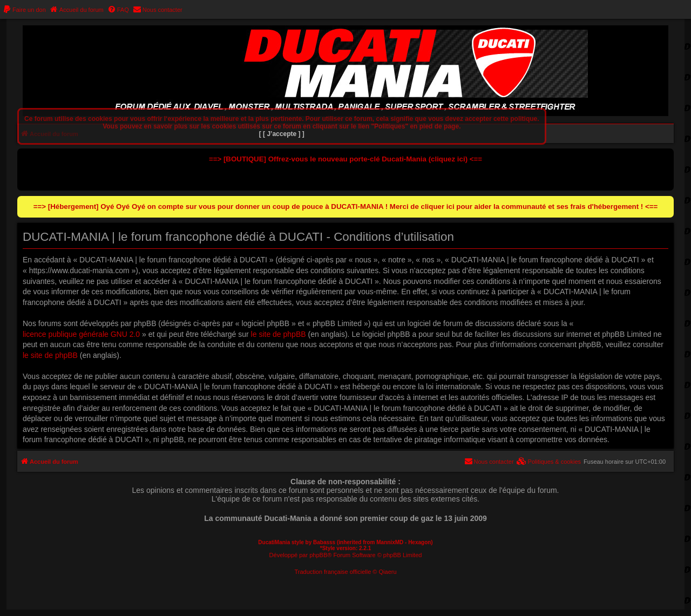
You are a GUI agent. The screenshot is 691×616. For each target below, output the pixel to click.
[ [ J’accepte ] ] (282, 134)
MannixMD (390, 542)
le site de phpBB (279, 334)
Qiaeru (388, 572)
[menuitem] (24, 10)
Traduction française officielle (333, 572)
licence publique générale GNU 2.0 (81, 334)
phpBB (318, 555)
